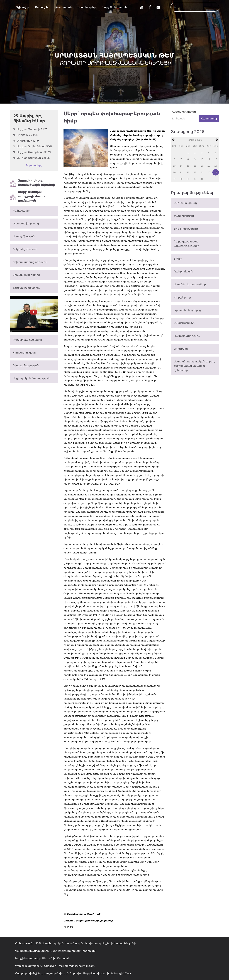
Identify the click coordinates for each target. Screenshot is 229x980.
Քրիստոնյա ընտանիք (27, 340)
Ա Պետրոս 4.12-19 (26, 141)
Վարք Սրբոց (182, 297)
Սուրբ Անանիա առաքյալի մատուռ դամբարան (29, 196)
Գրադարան (64, 7)
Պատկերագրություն (187, 336)
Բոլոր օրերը (34, 165)
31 (202, 179)
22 (188, 172)
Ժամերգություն (184, 216)
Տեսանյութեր (87, 7)
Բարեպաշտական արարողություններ (186, 244)
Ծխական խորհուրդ (26, 224)
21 (181, 172)
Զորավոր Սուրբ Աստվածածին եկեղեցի (32, 183)
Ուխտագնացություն (26, 365)
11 (209, 159)
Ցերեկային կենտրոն (26, 288)
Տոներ (178, 259)
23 (195, 172)
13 (174, 166)
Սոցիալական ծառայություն (31, 378)
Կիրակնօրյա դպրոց (26, 275)
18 (209, 166)
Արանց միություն (24, 236)
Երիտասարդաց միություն (30, 262)
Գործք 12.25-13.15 (26, 135)
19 (216, 166)
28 (181, 179)
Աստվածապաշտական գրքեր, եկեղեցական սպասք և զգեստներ (194, 366)
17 (202, 166)
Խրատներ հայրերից (187, 310)
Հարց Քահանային (114, 7)
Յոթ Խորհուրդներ (186, 229)
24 (202, 172)
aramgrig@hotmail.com (80, 966)
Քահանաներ (21, 211)
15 (188, 166)
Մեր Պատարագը (185, 203)
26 (216, 172)
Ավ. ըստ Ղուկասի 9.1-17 (30, 129)
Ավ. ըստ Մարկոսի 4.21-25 (32, 158)
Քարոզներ (42, 7)
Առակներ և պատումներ (190, 284)
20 (174, 172)
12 (216, 159)
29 (188, 179)
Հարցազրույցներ (24, 353)
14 (181, 166)
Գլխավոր (23, 7)
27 (174, 179)
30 (195, 179)
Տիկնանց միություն (25, 249)
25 (209, 172)
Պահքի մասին (183, 272)
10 (202, 159)
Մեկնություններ (184, 323)
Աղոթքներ (181, 349)
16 (195, 166)
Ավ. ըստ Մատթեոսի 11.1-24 (32, 152)
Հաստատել (209, 119)
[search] (191, 7)
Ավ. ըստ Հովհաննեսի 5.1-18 (33, 146)
